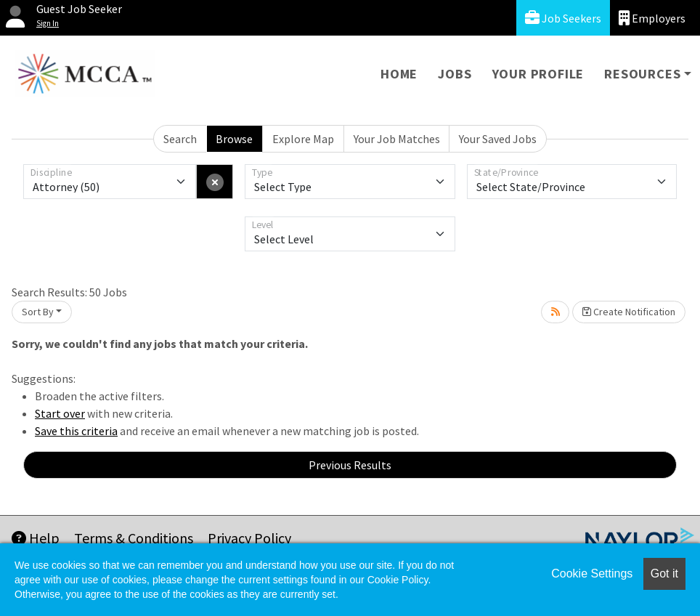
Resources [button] (642, 74)
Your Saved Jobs (498, 139)
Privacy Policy (249, 538)
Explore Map (303, 139)
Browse (234, 139)
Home (399, 74)
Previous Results (350, 465)
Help (36, 538)
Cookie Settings (592, 574)
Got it (664, 574)
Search (180, 139)
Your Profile (538, 74)
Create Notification (629, 312)
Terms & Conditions (134, 538)
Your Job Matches (397, 139)
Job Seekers (563, 18)
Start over (60, 413)
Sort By (38, 312)
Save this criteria (76, 431)
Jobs (455, 74)
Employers (652, 18)
